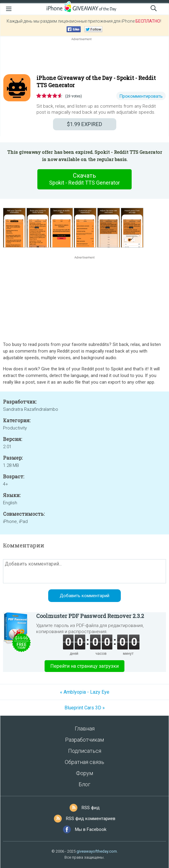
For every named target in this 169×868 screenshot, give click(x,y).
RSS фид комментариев (91, 819)
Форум (84, 773)
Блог (84, 784)
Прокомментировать (141, 96)
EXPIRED (84, 124)
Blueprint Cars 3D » (85, 708)
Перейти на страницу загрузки (84, 666)
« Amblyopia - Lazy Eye (85, 692)
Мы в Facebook (91, 829)
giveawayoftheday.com (97, 851)
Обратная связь (84, 762)
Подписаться (85, 751)
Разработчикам (84, 740)
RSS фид (91, 808)
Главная (85, 729)
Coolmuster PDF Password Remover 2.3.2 (90, 616)
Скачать (85, 179)
